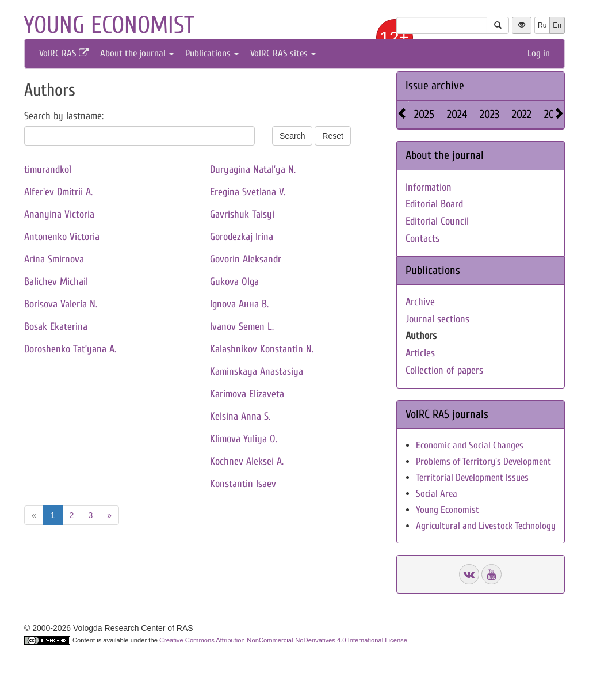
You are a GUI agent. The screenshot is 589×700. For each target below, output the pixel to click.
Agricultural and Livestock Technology (486, 526)
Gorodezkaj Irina (242, 237)
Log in (539, 53)
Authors (421, 336)
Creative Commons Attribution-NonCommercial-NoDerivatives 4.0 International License (283, 640)
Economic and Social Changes (470, 445)
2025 (424, 114)
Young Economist (448, 510)
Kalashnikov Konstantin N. (262, 349)
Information (429, 187)
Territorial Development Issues (472, 478)
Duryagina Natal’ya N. (253, 170)
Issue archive (435, 85)
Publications (212, 53)
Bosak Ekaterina (56, 327)
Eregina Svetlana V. (248, 192)
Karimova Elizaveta (247, 394)
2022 (522, 114)
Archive (420, 302)
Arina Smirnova (54, 259)
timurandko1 (48, 170)
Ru (542, 25)
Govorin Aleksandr (246, 259)
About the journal (137, 53)
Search (292, 136)
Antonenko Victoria (62, 237)
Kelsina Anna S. (240, 416)
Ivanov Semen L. (242, 327)
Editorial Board (434, 204)
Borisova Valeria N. (61, 304)
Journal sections (437, 319)
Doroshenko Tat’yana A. (70, 349)
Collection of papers (444, 370)
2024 (457, 114)
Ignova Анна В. (239, 304)
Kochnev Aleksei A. (247, 461)
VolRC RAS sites (283, 53)
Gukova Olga (234, 282)
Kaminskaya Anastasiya (257, 372)
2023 (489, 114)
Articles (420, 353)
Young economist (109, 25)
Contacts (422, 239)
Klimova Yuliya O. (244, 439)
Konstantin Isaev (243, 484)
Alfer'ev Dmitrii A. (58, 192)
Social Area (437, 494)
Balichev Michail (56, 282)
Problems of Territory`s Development (483, 461)
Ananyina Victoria (59, 214)
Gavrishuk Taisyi (242, 214)
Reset (333, 136)
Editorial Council (437, 221)
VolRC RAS (64, 53)
